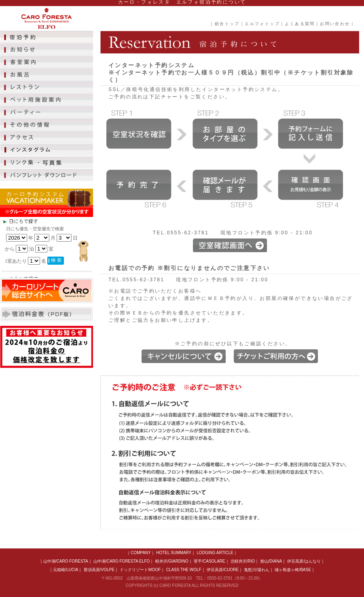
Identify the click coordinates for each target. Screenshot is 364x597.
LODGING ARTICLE (215, 553)
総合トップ (227, 24)
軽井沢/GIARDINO (172, 561)
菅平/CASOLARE (209, 561)
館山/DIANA (271, 561)
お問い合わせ (335, 24)
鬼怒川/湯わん (257, 570)
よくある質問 (300, 24)
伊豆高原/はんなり (304, 561)
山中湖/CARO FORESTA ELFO (122, 561)
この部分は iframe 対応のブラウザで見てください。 (61, 247)
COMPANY (141, 553)
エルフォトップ (262, 24)
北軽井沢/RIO (243, 561)
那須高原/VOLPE (99, 570)
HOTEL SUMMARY (174, 553)
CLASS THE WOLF (184, 570)
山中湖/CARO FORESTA (66, 561)
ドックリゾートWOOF (140, 570)
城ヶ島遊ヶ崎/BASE (293, 570)
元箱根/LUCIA (66, 570)
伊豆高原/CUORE (223, 570)
